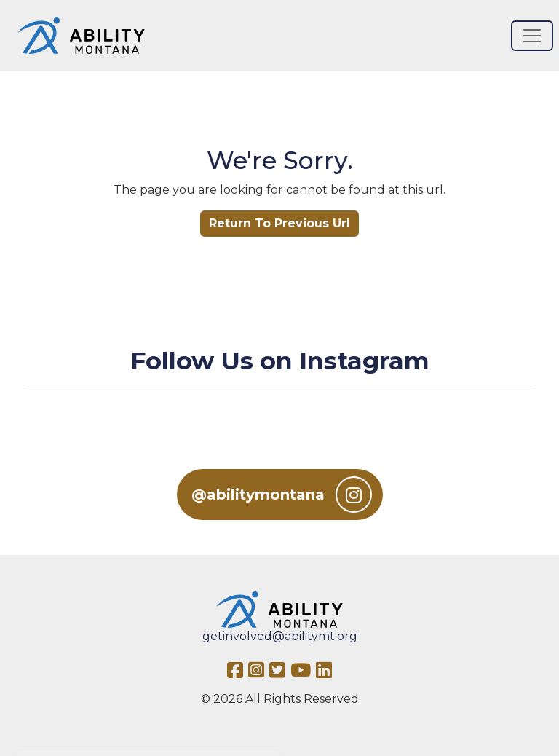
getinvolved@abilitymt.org (280, 636)
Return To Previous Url (279, 223)
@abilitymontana (282, 495)
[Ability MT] (81, 36)
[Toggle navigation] (532, 36)
